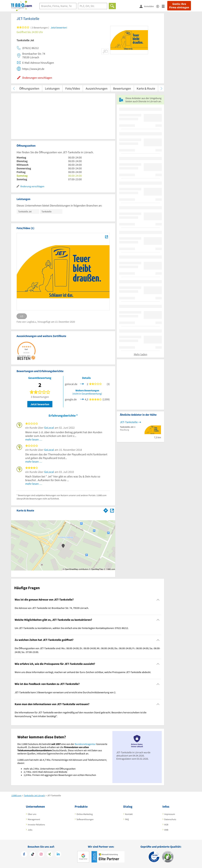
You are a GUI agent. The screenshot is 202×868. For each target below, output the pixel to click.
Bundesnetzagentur (85, 744)
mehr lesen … (34, 439)
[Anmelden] (148, 6)
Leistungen (52, 88)
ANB (166, 830)
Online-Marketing (85, 814)
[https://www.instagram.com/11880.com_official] (41, 855)
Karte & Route (146, 88)
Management (34, 819)
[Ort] (93, 6)
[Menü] (165, 6)
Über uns (32, 814)
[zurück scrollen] (14, 88)
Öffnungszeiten (29, 88)
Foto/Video (73, 88)
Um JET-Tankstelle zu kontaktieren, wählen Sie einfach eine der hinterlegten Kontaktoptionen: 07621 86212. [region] (72, 628)
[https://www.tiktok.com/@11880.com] (33, 855)
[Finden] (112, 6)
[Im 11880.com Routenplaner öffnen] (106, 510)
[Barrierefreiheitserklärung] (159, 6)
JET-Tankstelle (129, 422)
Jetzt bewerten (40, 404)
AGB (166, 825)
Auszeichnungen (97, 88)
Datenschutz (170, 819)
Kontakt (129, 814)
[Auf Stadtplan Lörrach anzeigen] (112, 510)
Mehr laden (141, 354)
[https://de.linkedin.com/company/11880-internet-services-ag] (58, 855)
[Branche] (58, 6)
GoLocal (49, 428)
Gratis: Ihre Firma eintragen (179, 6)
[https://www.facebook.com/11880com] (24, 855)
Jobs (30, 830)
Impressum (170, 814)
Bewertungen (122, 88)
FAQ (127, 819)
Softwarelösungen (85, 819)
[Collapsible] (158, 600)
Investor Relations (36, 825)
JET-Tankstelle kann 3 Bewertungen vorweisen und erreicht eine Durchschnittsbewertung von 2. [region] (65, 692)
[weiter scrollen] (161, 88)
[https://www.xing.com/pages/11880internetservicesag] (50, 855)
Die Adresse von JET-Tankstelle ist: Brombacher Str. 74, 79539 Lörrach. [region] (52, 608)
